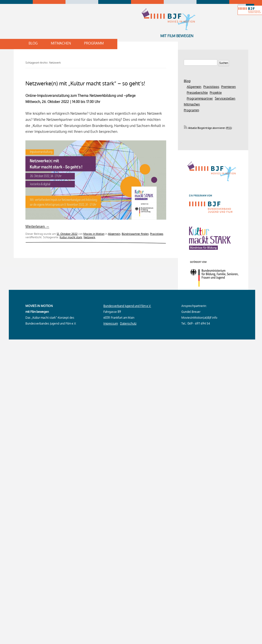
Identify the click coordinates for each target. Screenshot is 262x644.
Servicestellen (225, 98)
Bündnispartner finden (135, 234)
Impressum (111, 323)
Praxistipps (157, 234)
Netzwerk (89, 237)
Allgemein (114, 234)
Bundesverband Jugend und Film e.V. (127, 306)
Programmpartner (200, 98)
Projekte (216, 92)
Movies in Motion (94, 234)
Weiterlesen (37, 226)
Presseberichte (197, 92)
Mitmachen (61, 43)
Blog (33, 43)
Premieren (229, 87)
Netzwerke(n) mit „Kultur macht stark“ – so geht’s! (85, 83)
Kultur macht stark (71, 237)
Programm (94, 43)
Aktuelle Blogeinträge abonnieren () (208, 128)
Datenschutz (128, 323)
